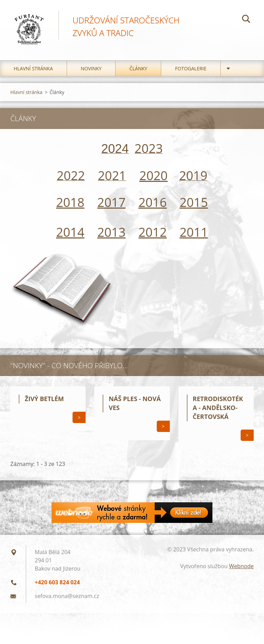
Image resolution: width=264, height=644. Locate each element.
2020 (153, 175)
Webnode (241, 566)
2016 (153, 202)
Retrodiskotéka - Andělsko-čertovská (218, 408)
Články (138, 68)
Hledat (246, 20)
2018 (70, 202)
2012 (153, 232)
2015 (194, 202)
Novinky (91, 68)
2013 (111, 232)
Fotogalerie (191, 68)
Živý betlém (44, 399)
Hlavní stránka (33, 68)
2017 (111, 202)
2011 (194, 232)
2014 (70, 232)
